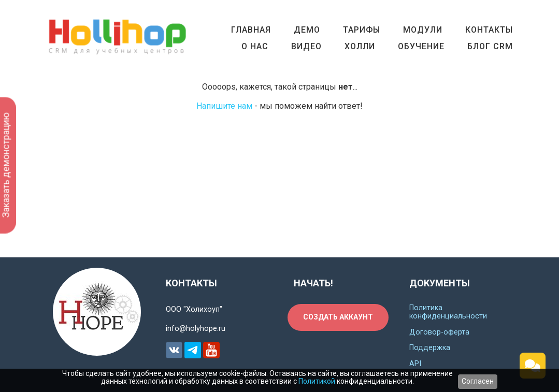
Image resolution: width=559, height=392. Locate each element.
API (415, 364)
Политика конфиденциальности (448, 312)
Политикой (317, 381)
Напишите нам (224, 106)
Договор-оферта (439, 332)
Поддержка (430, 348)
